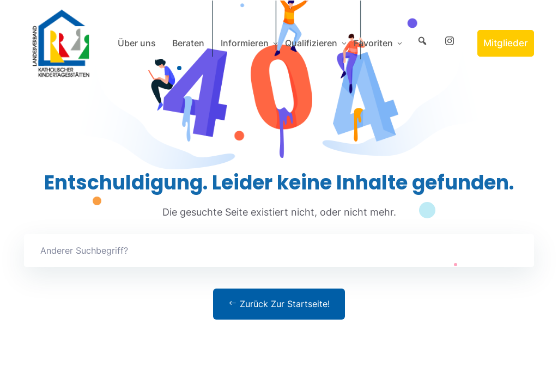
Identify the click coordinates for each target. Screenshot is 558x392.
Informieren (245, 43)
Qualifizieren (311, 43)
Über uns (137, 43)
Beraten (188, 43)
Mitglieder (506, 43)
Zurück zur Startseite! (279, 304)
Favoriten (373, 43)
